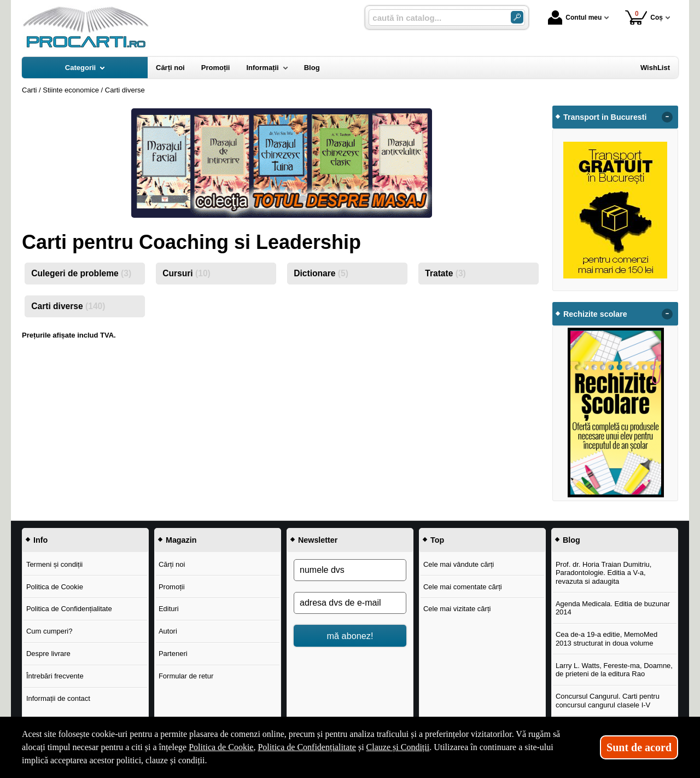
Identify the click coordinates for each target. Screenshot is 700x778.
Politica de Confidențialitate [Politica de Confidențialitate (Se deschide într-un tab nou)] (307, 747)
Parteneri (173, 654)
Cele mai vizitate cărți (457, 609)
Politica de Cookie (55, 587)
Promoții (172, 587)
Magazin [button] (181, 540)
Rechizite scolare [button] (595, 314)
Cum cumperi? (49, 631)
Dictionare (321, 273)
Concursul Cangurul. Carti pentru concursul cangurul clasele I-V (608, 701)
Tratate (445, 273)
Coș (644, 17)
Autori (168, 631)
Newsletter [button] (318, 540)
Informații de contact (58, 698)
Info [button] (40, 540)
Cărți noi (172, 564)
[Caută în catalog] (517, 17)
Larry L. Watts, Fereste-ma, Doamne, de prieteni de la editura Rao (614, 670)
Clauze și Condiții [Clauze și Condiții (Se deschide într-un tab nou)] (398, 747)
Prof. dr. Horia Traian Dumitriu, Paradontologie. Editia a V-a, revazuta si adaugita (604, 573)
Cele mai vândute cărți (459, 564)
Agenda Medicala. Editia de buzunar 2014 (613, 608)
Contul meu (575, 18)
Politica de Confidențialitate (69, 609)
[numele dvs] (350, 570)
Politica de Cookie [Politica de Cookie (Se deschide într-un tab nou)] (221, 747)
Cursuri (186, 273)
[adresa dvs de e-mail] (350, 603)
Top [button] (437, 540)
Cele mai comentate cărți (463, 587)
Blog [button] (571, 540)
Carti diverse (68, 306)
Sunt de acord (639, 747)
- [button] (667, 117)
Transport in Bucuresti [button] (605, 117)
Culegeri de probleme (81, 273)
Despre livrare (48, 654)
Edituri (169, 609)
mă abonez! (350, 636)
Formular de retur (186, 676)
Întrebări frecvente (55, 676)
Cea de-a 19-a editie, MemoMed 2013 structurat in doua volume (606, 639)
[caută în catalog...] (435, 18)
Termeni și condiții (54, 564)
